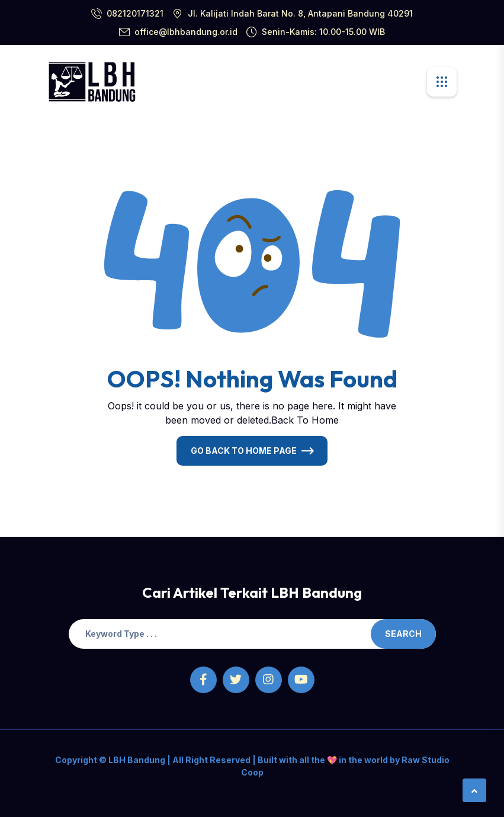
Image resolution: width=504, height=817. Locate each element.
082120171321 (135, 13)
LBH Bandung (136, 760)
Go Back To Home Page (244, 451)
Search (403, 634)
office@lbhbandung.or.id (186, 32)
